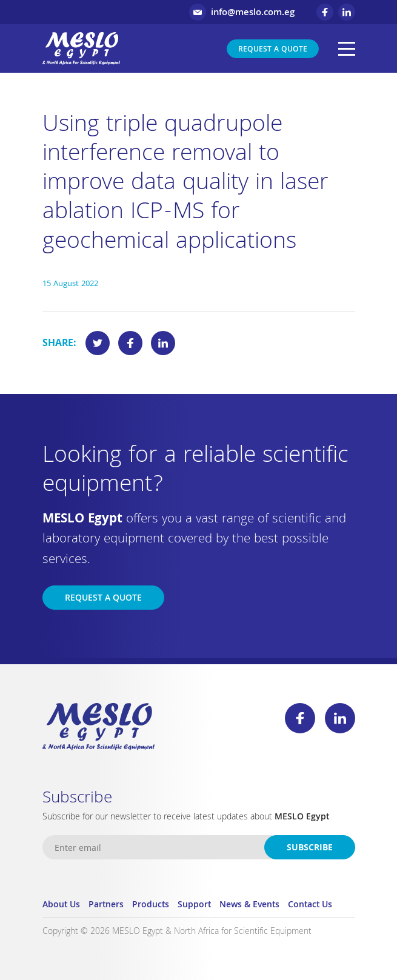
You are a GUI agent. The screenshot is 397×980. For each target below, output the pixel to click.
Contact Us (310, 905)
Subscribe (310, 848)
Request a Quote (273, 50)
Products (151, 905)
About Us (61, 905)
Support (194, 905)
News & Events (249, 905)
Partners (106, 905)
